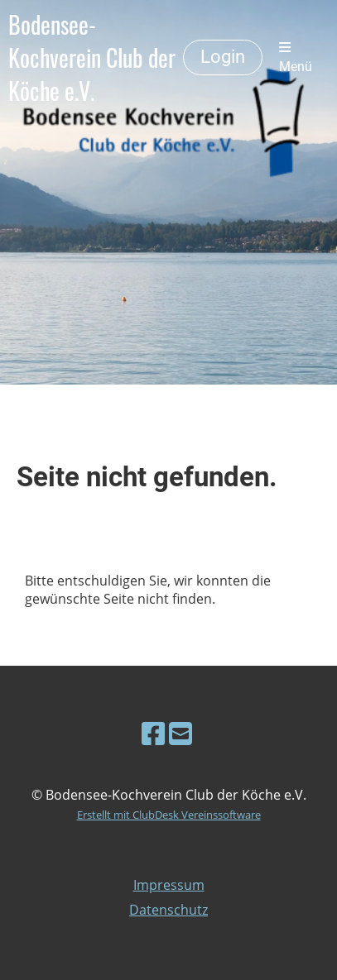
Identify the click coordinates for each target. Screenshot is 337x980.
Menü (296, 57)
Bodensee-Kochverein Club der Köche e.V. (92, 58)
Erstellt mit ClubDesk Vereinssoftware (169, 815)
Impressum (169, 885)
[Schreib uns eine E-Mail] (181, 733)
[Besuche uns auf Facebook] (153, 733)
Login (223, 57)
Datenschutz (168, 910)
